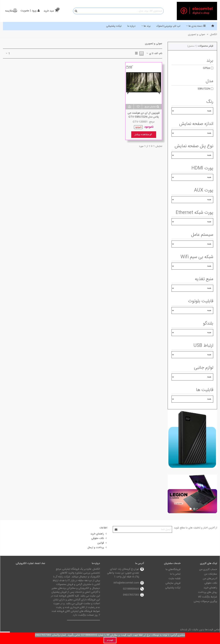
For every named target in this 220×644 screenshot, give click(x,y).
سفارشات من (211, 574)
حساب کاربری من (208, 569)
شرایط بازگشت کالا (208, 597)
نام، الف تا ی (154, 54)
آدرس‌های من (210, 579)
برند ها (147, 26)
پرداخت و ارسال (97, 548)
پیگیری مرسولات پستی (205, 601)
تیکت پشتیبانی (114, 26)
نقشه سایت (175, 579)
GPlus (207, 68)
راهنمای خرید (99, 534)
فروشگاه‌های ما (173, 569)
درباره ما (131, 26)
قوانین (102, 543)
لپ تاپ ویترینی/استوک (168, 26)
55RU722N (204, 89)
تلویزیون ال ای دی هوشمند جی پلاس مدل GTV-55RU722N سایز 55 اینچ (144, 117)
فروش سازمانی (173, 583)
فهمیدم (110, 640)
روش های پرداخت (208, 592)
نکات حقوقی (99, 538)
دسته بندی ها (197, 26)
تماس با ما (175, 574)
